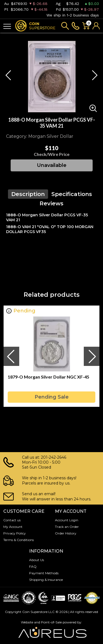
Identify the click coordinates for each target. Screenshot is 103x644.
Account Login (67, 520)
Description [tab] (28, 194)
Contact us (12, 520)
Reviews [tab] (51, 203)
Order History (66, 533)
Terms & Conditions (19, 540)
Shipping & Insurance (46, 580)
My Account (13, 527)
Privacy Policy (15, 533)
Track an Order (67, 527)
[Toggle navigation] (7, 26)
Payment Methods (44, 573)
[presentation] (11, 356)
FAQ (33, 566)
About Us (37, 560)
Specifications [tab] (72, 194)
